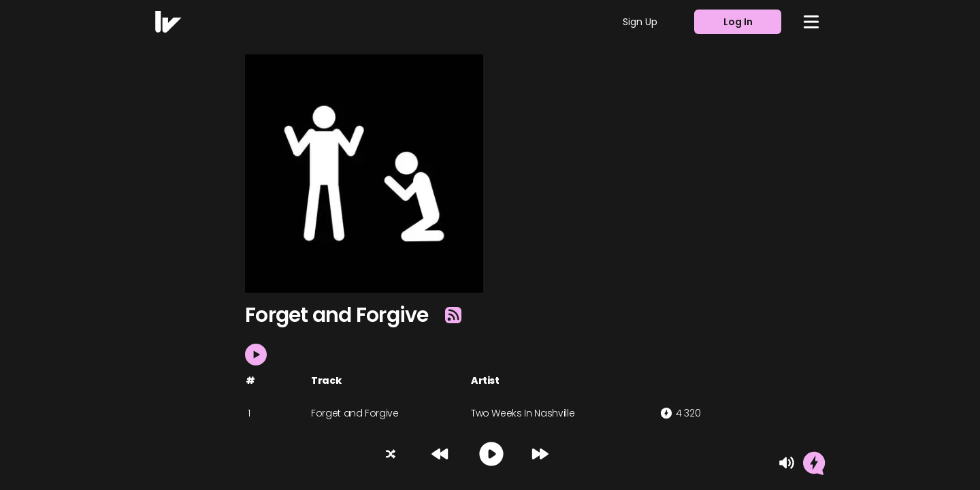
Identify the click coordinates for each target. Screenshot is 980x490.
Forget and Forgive (355, 413)
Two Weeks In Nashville (523, 413)
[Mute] (787, 463)
